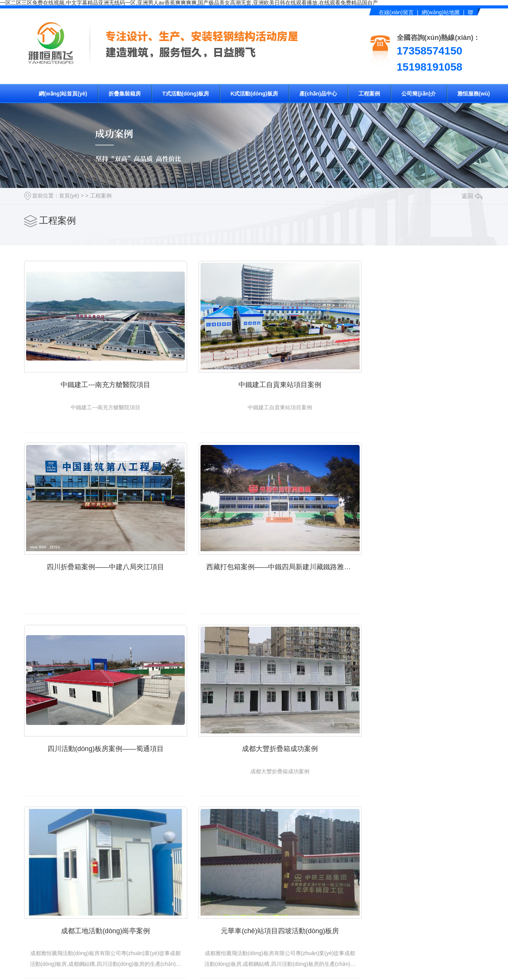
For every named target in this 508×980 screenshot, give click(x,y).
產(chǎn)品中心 (318, 94)
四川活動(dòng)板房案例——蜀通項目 (254, 547)
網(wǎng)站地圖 (441, 12)
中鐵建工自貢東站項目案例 (254, 374)
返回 (472, 196)
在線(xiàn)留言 (396, 12)
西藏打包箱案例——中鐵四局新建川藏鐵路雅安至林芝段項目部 (101, 547)
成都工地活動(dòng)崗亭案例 (97, 720)
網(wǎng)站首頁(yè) (63, 94)
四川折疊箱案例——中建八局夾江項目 (411, 374)
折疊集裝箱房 (125, 94)
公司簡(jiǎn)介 (419, 94)
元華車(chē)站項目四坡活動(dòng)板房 (254, 720)
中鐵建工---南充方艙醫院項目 (97, 374)
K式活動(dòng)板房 (254, 94)
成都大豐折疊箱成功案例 (411, 547)
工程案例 (369, 94)
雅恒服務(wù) (474, 94)
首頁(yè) (69, 196)
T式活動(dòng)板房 (186, 94)
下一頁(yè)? (312, 973)
